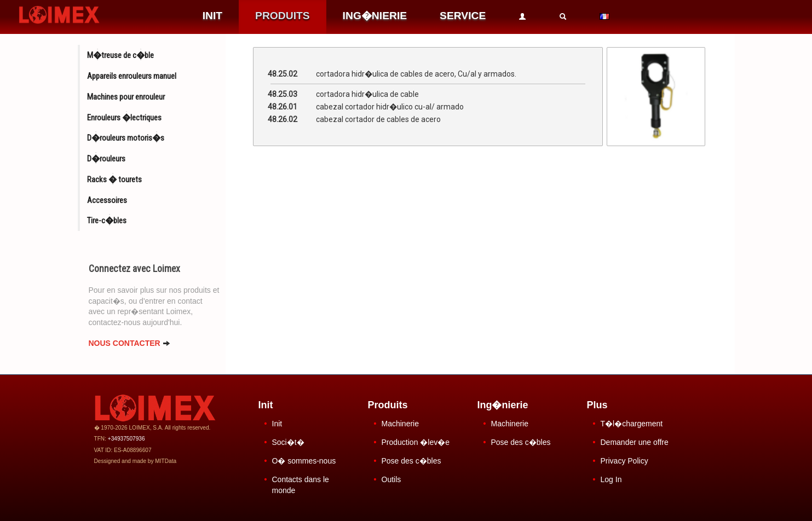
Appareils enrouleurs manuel (132, 76)
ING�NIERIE (375, 16)
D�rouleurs (106, 159)
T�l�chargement (632, 424)
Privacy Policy (624, 461)
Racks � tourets (114, 180)
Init (277, 424)
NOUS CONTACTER (129, 343)
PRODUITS (283, 16)
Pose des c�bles (411, 461)
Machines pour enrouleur (126, 97)
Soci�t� (288, 442)
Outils (391, 479)
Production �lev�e (416, 442)
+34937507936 (126, 439)
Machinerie (400, 424)
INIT (212, 16)
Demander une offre (635, 442)
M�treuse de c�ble (120, 55)
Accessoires (107, 200)
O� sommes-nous (304, 461)
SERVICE (463, 16)
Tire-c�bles (107, 221)
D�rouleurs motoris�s (126, 138)
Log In (611, 479)
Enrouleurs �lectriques (124, 118)
